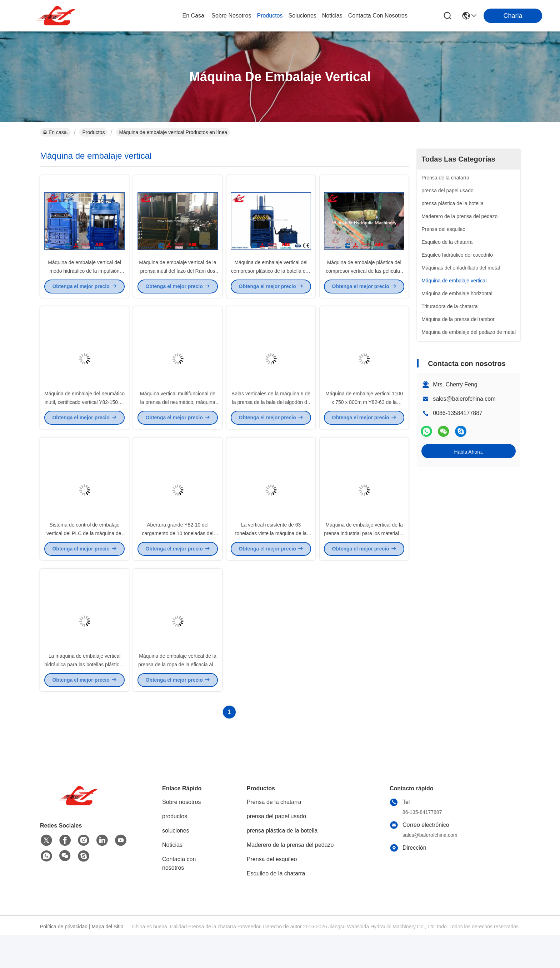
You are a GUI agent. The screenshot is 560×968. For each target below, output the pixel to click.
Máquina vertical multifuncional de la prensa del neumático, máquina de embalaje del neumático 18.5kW (178, 418)
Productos (93, 132)
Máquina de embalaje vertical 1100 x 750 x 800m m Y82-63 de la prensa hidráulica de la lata (364, 418)
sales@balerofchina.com (464, 399)
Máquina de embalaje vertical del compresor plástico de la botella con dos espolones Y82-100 (271, 279)
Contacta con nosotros (179, 896)
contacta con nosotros (378, 16)
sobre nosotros (231, 16)
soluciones (302, 16)
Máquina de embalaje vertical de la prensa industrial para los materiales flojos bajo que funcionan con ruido (364, 558)
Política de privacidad (64, 959)
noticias (332, 16)
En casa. (194, 16)
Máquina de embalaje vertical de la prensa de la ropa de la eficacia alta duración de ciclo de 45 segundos (178, 697)
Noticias (172, 878)
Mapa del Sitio (108, 959)
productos (270, 16)
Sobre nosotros (182, 835)
